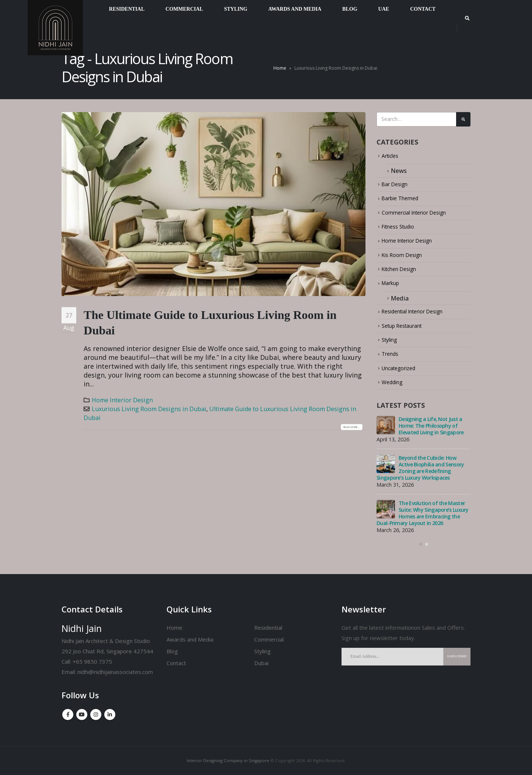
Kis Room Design (406, 258)
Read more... (346, 427)
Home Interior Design (122, 400)
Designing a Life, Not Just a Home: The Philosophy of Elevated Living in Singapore (431, 429)
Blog (172, 651)
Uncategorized (403, 372)
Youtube (82, 715)
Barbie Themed (404, 201)
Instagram (96, 715)
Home (280, 68)
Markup (393, 287)
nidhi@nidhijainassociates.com (115, 672)
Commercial (269, 639)
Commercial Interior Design (421, 216)
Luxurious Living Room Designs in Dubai (149, 409)
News (399, 173)
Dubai (261, 663)
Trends (392, 357)
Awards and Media (190, 639)
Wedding (394, 386)
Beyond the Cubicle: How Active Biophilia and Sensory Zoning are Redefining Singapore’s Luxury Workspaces (420, 471)
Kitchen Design (403, 272)
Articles (393, 159)
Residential (268, 628)
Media (400, 301)
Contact (176, 663)
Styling (391, 343)
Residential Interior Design (420, 315)
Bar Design (397, 187)
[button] (421, 550)
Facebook (68, 715)
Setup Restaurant (406, 329)
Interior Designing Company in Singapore (228, 760)
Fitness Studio (402, 230)
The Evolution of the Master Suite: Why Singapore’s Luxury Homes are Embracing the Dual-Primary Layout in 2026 (423, 517)
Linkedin (110, 715)
